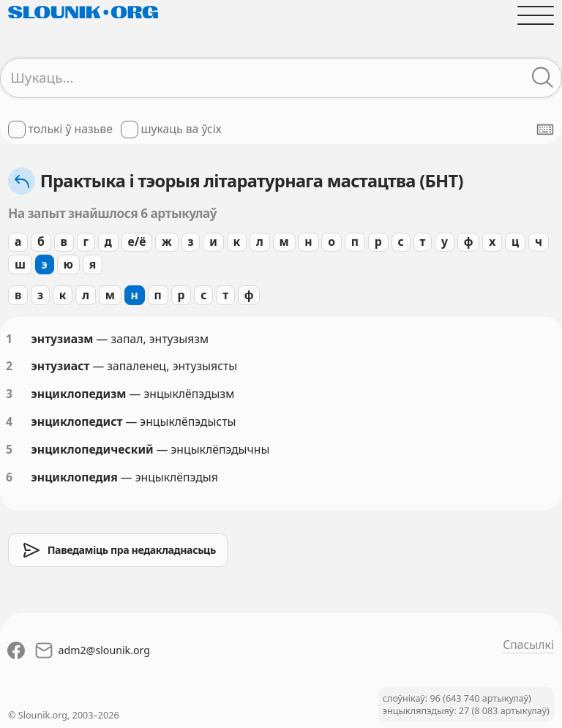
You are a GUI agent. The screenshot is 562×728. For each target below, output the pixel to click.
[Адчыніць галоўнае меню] (536, 15)
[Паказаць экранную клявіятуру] (545, 130)
